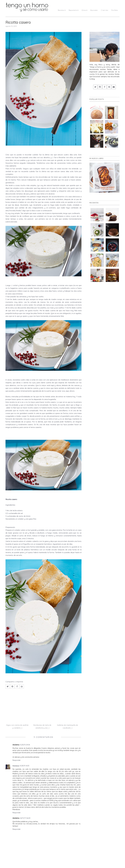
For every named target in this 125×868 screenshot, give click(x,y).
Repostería (74, 10)
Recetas (62, 10)
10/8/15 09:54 (25, 745)
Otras (84, 10)
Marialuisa (16, 766)
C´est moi (105, 10)
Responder (17, 760)
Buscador (94, 10)
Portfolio (115, 10)
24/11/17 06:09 (25, 818)
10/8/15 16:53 (24, 766)
